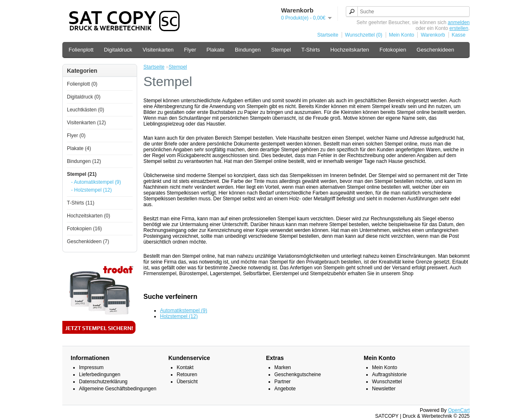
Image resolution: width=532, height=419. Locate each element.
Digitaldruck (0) (84, 97)
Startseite (328, 35)
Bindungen (248, 50)
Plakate (216, 50)
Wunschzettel (387, 382)
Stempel (281, 50)
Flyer (190, 50)
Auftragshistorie (389, 375)
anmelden (459, 22)
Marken (283, 367)
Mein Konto (402, 35)
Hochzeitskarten (350, 50)
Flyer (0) (76, 136)
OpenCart (459, 410)
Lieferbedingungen (100, 375)
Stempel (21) (82, 174)
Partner (282, 382)
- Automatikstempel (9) (96, 182)
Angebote (285, 389)
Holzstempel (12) (179, 316)
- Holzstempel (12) (91, 190)
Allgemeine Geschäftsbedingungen (118, 389)
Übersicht (187, 382)
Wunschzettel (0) (364, 35)
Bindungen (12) (84, 161)
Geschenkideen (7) (88, 242)
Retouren (187, 375)
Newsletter (384, 389)
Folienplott (81, 50)
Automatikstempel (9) (183, 311)
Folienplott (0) (82, 84)
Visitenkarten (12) (86, 123)
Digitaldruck (118, 50)
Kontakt (185, 367)
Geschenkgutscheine (298, 375)
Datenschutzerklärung (103, 382)
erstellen (459, 28)
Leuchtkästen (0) (85, 110)
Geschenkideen (435, 50)
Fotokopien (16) (84, 229)
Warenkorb (433, 35)
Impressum (91, 367)
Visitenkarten (158, 50)
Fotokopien (393, 50)
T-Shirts (311, 50)
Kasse (459, 35)
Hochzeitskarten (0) (89, 216)
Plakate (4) (79, 148)
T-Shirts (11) (81, 203)
